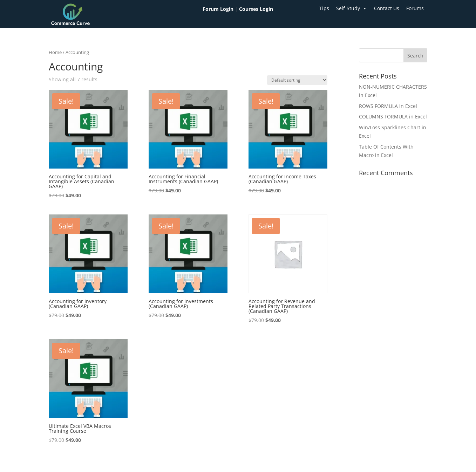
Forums (415, 8)
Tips (324, 8)
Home (55, 52)
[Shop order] (297, 80)
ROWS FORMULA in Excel (388, 106)
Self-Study (352, 8)
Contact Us (387, 8)
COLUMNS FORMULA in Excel (393, 117)
